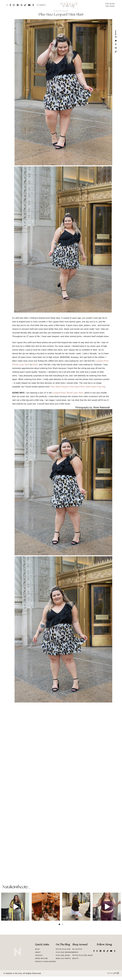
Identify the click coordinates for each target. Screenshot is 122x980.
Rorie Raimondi (102, 407)
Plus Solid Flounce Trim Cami (65, 387)
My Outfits (77, 949)
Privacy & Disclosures (45, 962)
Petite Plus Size (63, 949)
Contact (39, 955)
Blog (37, 949)
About (38, 952)
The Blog (110, 4)
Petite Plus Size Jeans (83, 955)
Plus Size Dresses (64, 952)
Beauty (76, 958)
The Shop (110, 6)
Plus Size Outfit (61, 11)
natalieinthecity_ (16, 887)
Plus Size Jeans (63, 955)
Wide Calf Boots (63, 958)
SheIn (35, 365)
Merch (75, 952)
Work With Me (41, 958)
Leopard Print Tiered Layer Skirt (68, 393)
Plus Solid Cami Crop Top (93, 387)
